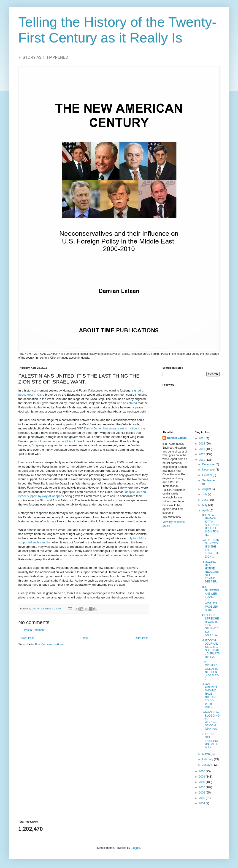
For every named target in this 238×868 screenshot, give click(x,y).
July (205, 494)
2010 (202, 771)
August (207, 489)
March (206, 754)
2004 (202, 803)
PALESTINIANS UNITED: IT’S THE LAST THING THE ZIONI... (210, 548)
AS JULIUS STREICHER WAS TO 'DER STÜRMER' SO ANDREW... (210, 625)
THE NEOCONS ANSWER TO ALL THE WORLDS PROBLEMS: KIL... (210, 599)
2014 (202, 444)
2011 (202, 460)
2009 (202, 777)
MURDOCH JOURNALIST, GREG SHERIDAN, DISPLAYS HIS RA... (210, 649)
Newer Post (27, 638)
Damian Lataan (177, 438)
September (209, 480)
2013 (202, 449)
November (209, 470)
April (205, 511)
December (209, 464)
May (205, 505)
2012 (202, 454)
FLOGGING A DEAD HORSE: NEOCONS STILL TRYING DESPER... (210, 572)
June (205, 500)
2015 (202, 438)
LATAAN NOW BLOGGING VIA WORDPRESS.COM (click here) (210, 720)
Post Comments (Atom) (49, 644)
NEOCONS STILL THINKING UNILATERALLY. (210, 741)
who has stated (127, 403)
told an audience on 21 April (56, 441)
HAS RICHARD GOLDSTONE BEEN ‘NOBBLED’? (210, 670)
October (207, 475)
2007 (202, 787)
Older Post (141, 638)
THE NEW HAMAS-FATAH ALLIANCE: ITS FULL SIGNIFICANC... (210, 525)
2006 (202, 793)
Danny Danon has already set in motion (110, 428)
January (207, 765)
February (208, 759)
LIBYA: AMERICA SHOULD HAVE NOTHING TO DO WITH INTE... (209, 695)
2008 (202, 782)
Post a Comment (34, 630)
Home (84, 638)
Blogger (135, 848)
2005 (202, 798)
